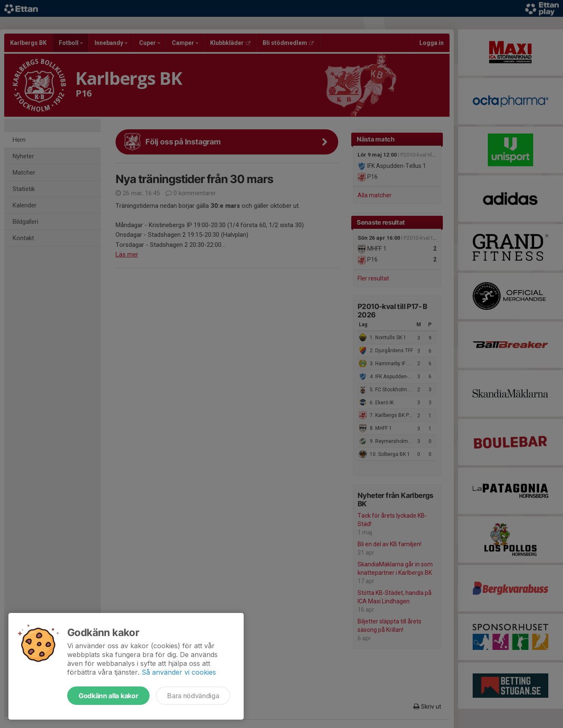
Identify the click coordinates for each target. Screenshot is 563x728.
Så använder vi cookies (179, 672)
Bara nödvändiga (193, 696)
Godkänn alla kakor (108, 696)
